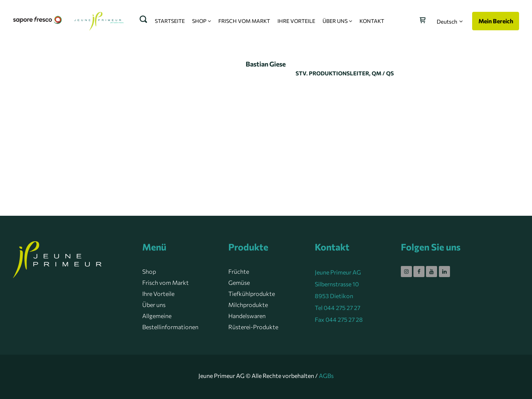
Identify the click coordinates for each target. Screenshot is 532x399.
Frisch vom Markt (166, 282)
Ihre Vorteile (158, 294)
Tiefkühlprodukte (252, 294)
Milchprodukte (248, 305)
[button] (450, 21)
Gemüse (239, 282)
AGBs (326, 376)
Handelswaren (247, 316)
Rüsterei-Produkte (253, 327)
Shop (149, 271)
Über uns (154, 305)
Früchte (239, 271)
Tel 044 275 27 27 (337, 308)
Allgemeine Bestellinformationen (170, 321)
